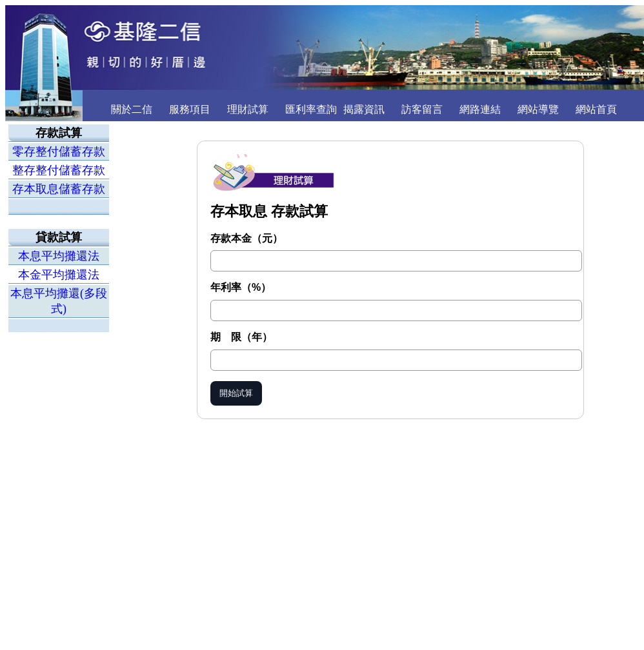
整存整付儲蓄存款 (59, 170)
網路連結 (480, 109)
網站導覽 (538, 109)
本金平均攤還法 (59, 275)
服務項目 (190, 109)
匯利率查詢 (311, 109)
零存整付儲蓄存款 (59, 152)
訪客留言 (422, 109)
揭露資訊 (364, 109)
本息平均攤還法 (59, 256)
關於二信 (132, 109)
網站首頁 (596, 109)
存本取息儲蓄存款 (59, 189)
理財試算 (248, 109)
